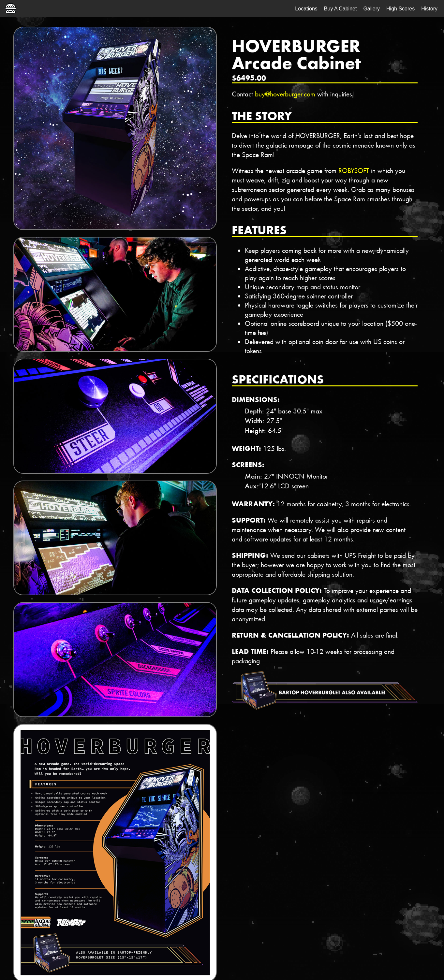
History (429, 9)
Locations (306, 9)
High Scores (400, 9)
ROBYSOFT (354, 170)
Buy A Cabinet (340, 9)
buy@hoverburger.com (285, 94)
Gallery (371, 9)
